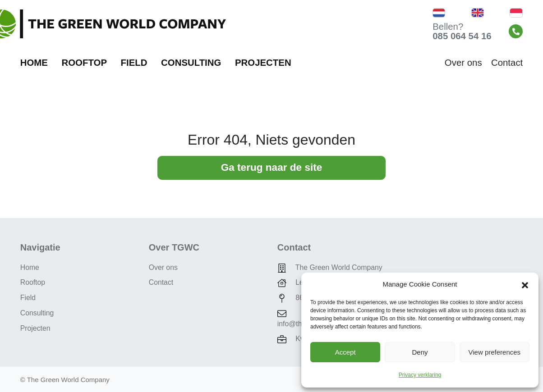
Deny (420, 352)
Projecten (263, 63)
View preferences (495, 352)
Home (34, 63)
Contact (507, 63)
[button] (525, 284)
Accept (345, 352)
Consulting (191, 63)
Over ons (463, 63)
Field (134, 63)
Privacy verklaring (420, 375)
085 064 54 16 (462, 36)
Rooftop (84, 63)
